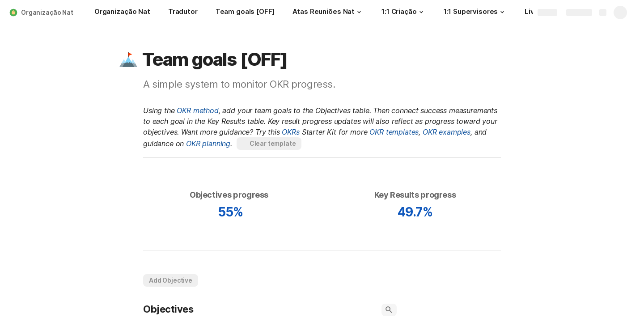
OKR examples (447, 132)
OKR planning (208, 144)
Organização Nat (47, 12)
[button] (359, 12)
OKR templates (394, 132)
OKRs (290, 132)
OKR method (197, 110)
